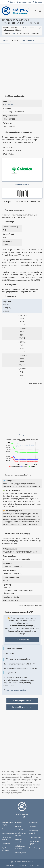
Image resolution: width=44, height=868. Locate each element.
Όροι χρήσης (22, 865)
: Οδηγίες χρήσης (22, 707)
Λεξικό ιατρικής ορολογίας (21, 847)
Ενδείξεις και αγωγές (6, 838)
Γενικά (6, 41)
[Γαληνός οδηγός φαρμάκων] (15, 11)
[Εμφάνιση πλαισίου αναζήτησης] (36, 11)
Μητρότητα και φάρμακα (20, 834)
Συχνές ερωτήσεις (35, 837)
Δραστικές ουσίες (8, 833)
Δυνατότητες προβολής (33, 832)
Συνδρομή (37, 2)
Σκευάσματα (6, 844)
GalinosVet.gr (35, 848)
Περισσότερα (28, 41)
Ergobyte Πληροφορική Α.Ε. (24, 861)
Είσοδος (11, 2)
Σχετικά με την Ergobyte (34, 843)
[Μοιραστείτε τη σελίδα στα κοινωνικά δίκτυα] (28, 28)
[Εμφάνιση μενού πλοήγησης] (40, 11)
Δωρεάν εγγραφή (24, 2)
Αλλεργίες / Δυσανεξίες (19, 841)
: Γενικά (22, 701)
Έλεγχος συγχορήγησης (20, 828)
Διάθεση (15, 41)
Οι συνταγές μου (21, 852)
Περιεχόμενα (10, 865)
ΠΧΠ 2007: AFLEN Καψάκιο (16, 690)
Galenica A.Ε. (10, 105)
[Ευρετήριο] (36, 28)
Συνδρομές (32, 827)
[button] (20, 817)
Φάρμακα (5, 829)
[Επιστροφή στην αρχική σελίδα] (22, 809)
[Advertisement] (22, 67)
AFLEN (13, 33)
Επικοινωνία (34, 865)
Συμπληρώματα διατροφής (7, 849)
